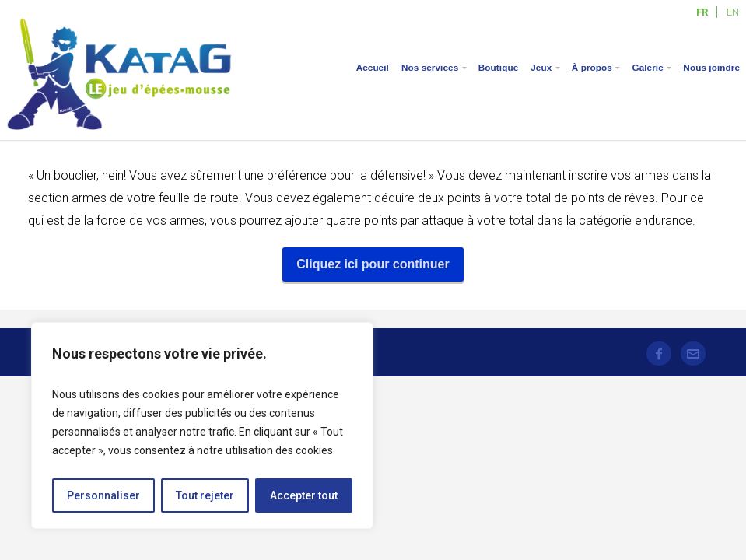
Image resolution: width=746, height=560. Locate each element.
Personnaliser (103, 495)
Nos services (430, 67)
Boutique (498, 67)
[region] (202, 425)
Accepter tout (304, 495)
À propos (592, 67)
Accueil (373, 67)
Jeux (541, 67)
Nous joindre (711, 67)
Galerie (647, 67)
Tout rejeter (205, 495)
